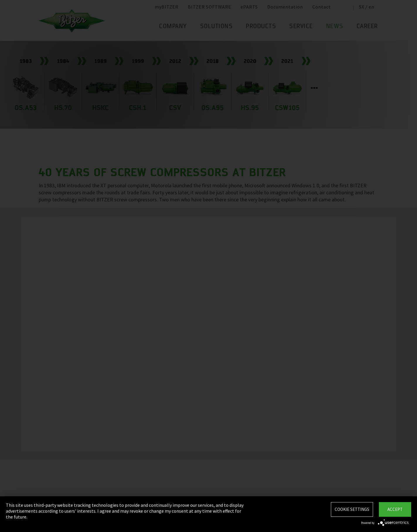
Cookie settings (352, 509)
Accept (395, 509)
